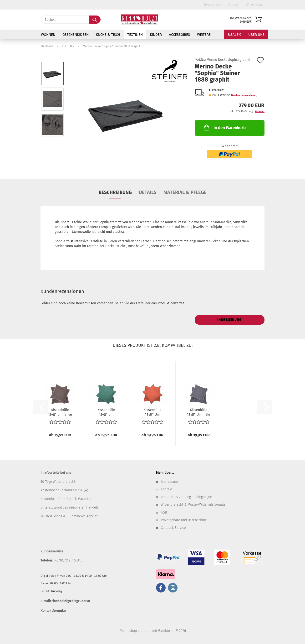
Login (234, 5)
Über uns (256, 35)
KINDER (156, 35)
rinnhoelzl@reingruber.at (71, 601)
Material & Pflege (185, 192)
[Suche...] (95, 20)
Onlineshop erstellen (135, 631)
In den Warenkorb (224, 127)
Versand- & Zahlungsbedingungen (186, 497)
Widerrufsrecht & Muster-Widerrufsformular (194, 505)
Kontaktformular (53, 611)
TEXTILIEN (135, 35)
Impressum (169, 482)
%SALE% (234, 35)
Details (148, 192)
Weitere (204, 35)
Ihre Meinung (229, 320)
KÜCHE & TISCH (108, 35)
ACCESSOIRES (179, 35)
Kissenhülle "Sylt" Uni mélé (199, 412)
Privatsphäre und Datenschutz (184, 520)
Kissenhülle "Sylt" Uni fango (60, 412)
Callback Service (173, 528)
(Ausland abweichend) (244, 95)
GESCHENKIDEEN (76, 35)
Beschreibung (115, 192)
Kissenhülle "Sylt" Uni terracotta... (152, 412)
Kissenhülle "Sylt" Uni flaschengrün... (106, 412)
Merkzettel (255, 5)
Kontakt (167, 489)
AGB (164, 512)
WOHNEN (48, 35)
